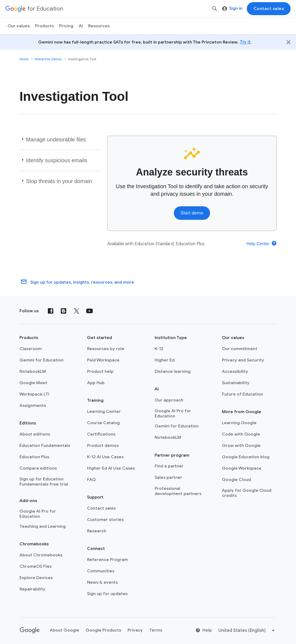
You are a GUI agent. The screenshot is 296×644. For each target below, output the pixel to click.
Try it (245, 42)
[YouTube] (89, 311)
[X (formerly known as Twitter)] (77, 311)
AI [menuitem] (81, 26)
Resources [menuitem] (99, 26)
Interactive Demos (48, 59)
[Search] (215, 9)
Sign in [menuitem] (232, 8)
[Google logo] (30, 630)
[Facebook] (51, 311)
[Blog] (64, 311)
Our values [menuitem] (19, 26)
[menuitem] (66, 26)
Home (24, 59)
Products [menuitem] (44, 26)
